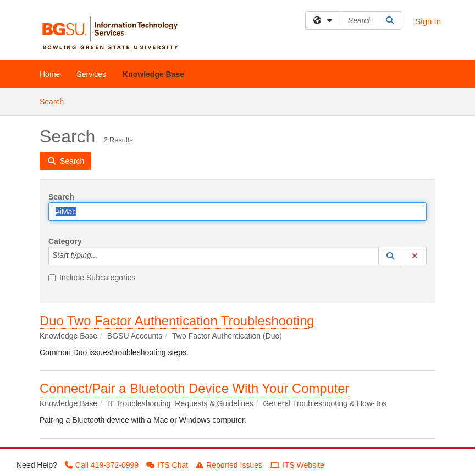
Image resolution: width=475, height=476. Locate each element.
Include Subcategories (92, 278)
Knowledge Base (153, 74)
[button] (390, 256)
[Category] (103, 256)
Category (65, 241)
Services (91, 74)
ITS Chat (167, 465)
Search (56, 101)
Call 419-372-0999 (102, 465)
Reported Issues (229, 465)
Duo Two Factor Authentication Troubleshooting (177, 321)
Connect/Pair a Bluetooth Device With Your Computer (195, 388)
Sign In (428, 21)
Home (50, 74)
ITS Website (297, 465)
